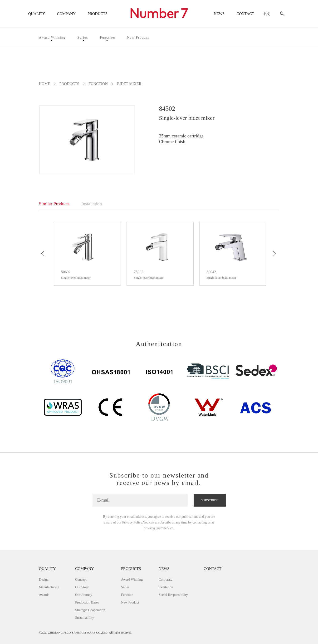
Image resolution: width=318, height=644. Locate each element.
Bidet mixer (129, 84)
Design (44, 579)
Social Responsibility (173, 595)
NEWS (219, 14)
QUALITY (37, 14)
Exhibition (166, 587)
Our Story (82, 587)
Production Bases (87, 602)
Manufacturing (49, 587)
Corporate (166, 579)
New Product (138, 37)
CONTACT (245, 14)
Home (45, 84)
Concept (81, 579)
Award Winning (52, 37)
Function (108, 37)
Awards (44, 595)
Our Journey (84, 595)
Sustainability (85, 618)
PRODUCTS (98, 14)
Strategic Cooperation (90, 610)
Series (83, 37)
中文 (266, 14)
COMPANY (66, 14)
